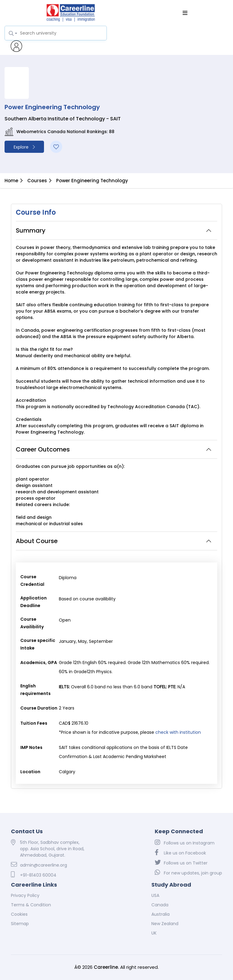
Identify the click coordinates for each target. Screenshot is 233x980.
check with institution (178, 732)
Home (11, 181)
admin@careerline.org (39, 865)
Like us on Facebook (180, 853)
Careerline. (106, 967)
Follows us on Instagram (185, 843)
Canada (160, 905)
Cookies (19, 914)
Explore (24, 147)
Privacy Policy (25, 895)
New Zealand (165, 924)
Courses (37, 181)
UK (154, 933)
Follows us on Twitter (181, 863)
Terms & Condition (31, 905)
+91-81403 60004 (34, 875)
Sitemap (20, 924)
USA (155, 895)
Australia (160, 914)
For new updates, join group (188, 873)
